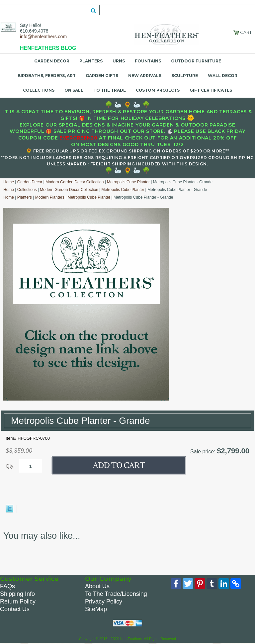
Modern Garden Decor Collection (75, 182)
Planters (91, 61)
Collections (39, 90)
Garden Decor (52, 61)
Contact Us (15, 609)
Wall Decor (223, 76)
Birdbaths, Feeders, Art (47, 76)
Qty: (10, 466)
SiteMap (96, 609)
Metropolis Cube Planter (128, 182)
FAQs (7, 586)
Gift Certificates (211, 90)
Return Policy (18, 601)
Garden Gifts (102, 76)
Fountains (148, 61)
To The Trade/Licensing (116, 594)
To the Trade (110, 90)
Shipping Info (17, 594)
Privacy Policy (104, 601)
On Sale (74, 90)
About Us (97, 586)
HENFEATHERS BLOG (48, 48)
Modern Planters (50, 197)
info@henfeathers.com (43, 37)
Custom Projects (158, 90)
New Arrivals (145, 76)
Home (9, 182)
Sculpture (185, 76)
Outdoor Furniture (196, 61)
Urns (119, 61)
